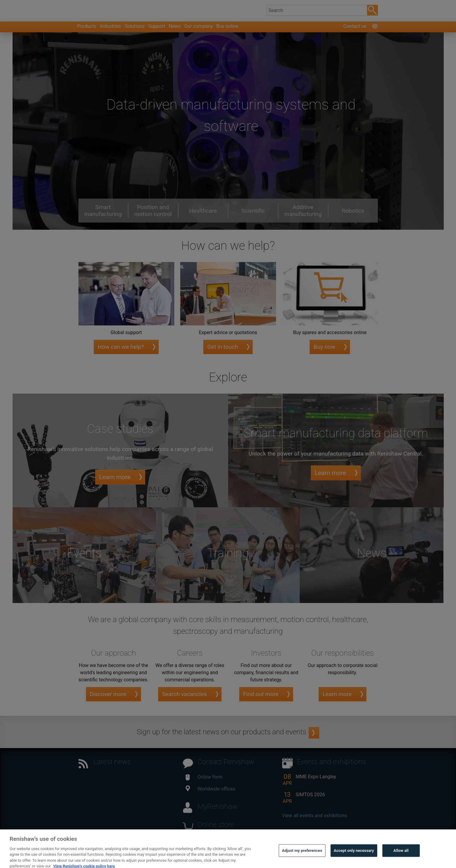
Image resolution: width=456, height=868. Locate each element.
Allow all (401, 859)
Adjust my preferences (302, 859)
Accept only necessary (354, 859)
